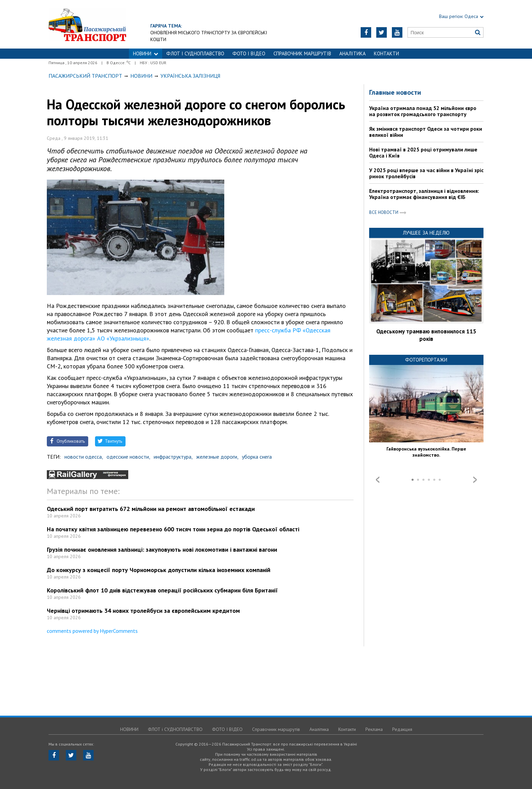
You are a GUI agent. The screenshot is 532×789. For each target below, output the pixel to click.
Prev (378, 480)
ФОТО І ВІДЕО (249, 53)
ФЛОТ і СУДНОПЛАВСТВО (195, 53)
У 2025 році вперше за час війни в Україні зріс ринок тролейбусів (426, 173)
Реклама (374, 729)
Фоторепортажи (426, 360)
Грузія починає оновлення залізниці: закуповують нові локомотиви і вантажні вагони (162, 549)
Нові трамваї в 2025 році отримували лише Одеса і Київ (423, 152)
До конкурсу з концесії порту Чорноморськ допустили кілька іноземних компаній (159, 570)
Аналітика (353, 53)
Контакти (386, 53)
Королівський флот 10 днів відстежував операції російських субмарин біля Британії (162, 590)
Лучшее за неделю (426, 233)
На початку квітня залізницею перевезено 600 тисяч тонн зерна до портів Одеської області (173, 529)
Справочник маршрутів (302, 53)
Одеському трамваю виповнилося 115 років (426, 335)
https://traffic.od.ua (87, 24)
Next (475, 480)
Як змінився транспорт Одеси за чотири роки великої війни (426, 132)
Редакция (402, 729)
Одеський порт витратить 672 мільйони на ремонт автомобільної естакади (151, 509)
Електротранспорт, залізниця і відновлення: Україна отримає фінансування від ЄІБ (424, 194)
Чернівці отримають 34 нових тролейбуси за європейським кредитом (143, 611)
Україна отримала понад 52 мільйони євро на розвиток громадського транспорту (423, 111)
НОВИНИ (146, 53)
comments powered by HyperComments (92, 631)
